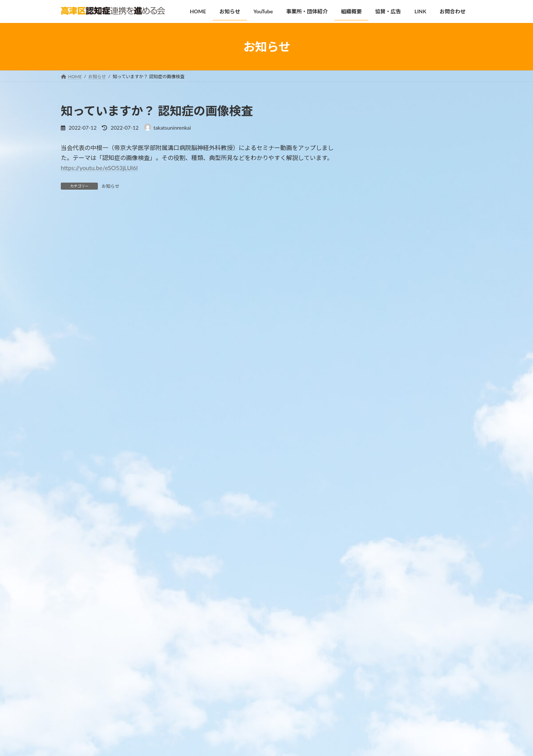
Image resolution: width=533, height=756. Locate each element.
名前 (70, 352)
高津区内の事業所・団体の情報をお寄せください (438, 472)
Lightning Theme (266, 743)
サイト (70, 429)
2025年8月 (376, 584)
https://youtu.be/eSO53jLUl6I (99, 168)
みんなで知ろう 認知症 (431, 355)
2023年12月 (378, 628)
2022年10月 (378, 659)
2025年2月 (376, 598)
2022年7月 (376, 674)
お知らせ (110, 186)
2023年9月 (376, 644)
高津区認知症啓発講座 (430, 130)
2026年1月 (376, 568)
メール (73, 391)
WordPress (234, 743)
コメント (76, 252)
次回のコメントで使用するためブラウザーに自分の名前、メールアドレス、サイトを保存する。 (197, 468)
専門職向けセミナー (427, 281)
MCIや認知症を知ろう (430, 168)
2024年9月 (376, 614)
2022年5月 (376, 689)
